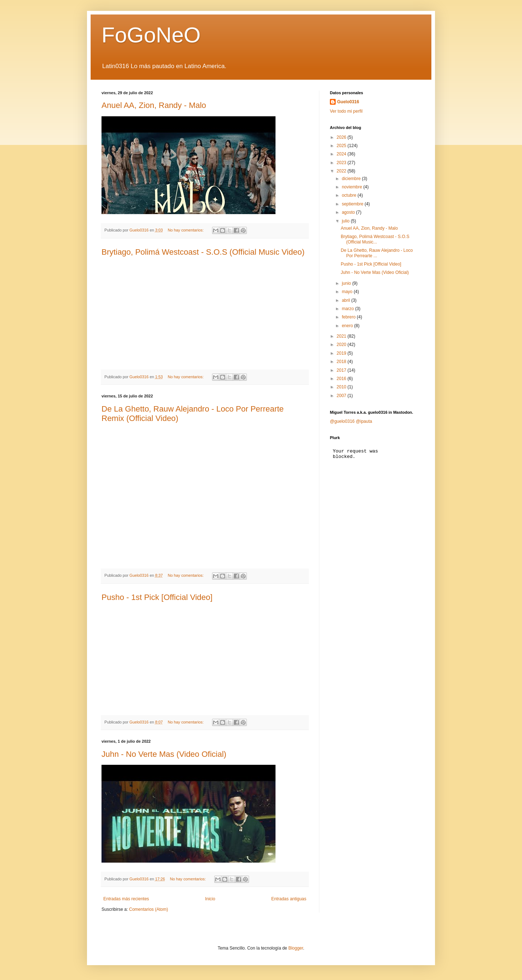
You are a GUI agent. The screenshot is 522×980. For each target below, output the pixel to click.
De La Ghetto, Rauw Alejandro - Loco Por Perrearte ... (377, 253)
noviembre (353, 187)
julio (346, 221)
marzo (349, 309)
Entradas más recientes (126, 899)
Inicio (210, 899)
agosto (349, 212)
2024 (342, 154)
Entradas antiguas (289, 899)
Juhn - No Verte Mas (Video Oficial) (164, 754)
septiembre (353, 204)
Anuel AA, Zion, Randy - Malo (154, 105)
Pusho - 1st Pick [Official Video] (157, 597)
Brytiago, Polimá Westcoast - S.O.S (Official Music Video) (203, 252)
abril (347, 300)
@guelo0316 (342, 421)
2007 (342, 396)
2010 (342, 387)
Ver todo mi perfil (346, 111)
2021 (342, 336)
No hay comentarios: (186, 230)
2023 (342, 163)
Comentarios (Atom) (148, 909)
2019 (342, 353)
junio (347, 283)
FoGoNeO (151, 35)
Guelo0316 (348, 102)
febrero (349, 317)
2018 (342, 362)
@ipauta (364, 421)
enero (348, 326)
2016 (342, 379)
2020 (342, 345)
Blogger (296, 948)
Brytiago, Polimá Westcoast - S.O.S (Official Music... (375, 239)
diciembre (352, 179)
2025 (342, 146)
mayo (348, 292)
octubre (350, 195)
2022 (342, 171)
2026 (342, 137)
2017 (342, 370)
